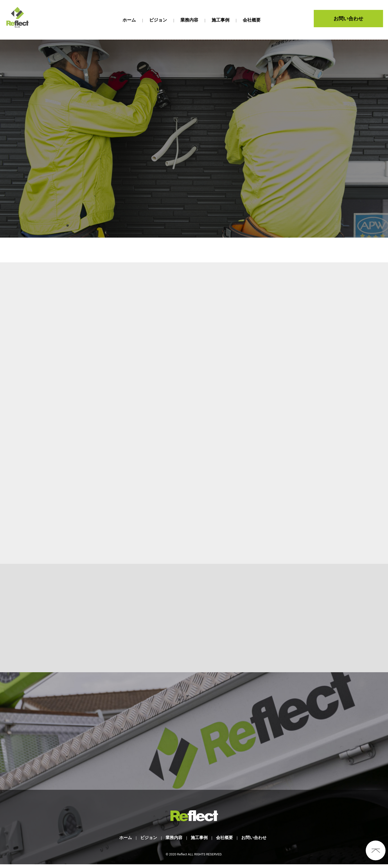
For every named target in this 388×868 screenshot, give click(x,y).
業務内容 (173, 841)
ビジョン (147, 841)
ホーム (123, 841)
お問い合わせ (348, 19)
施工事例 (199, 841)
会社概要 (225, 841)
